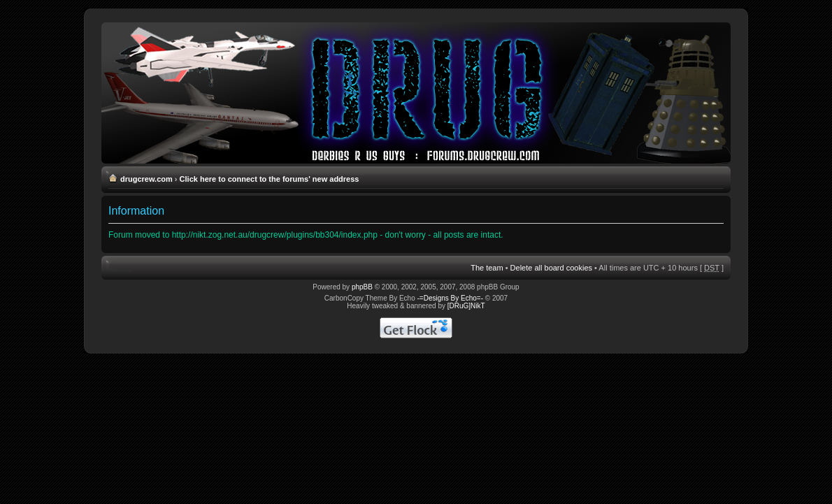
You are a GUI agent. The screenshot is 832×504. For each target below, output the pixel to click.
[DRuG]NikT (466, 306)
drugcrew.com (146, 179)
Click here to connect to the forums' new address (270, 179)
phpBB (362, 287)
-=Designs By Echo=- (451, 298)
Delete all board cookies (551, 268)
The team (487, 268)
